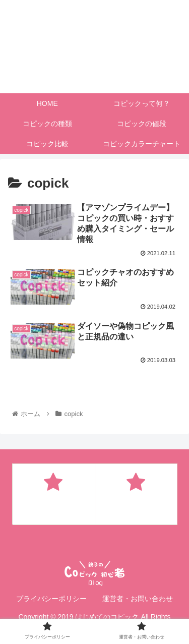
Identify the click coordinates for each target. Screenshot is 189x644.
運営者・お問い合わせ (138, 599)
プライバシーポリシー (51, 599)
